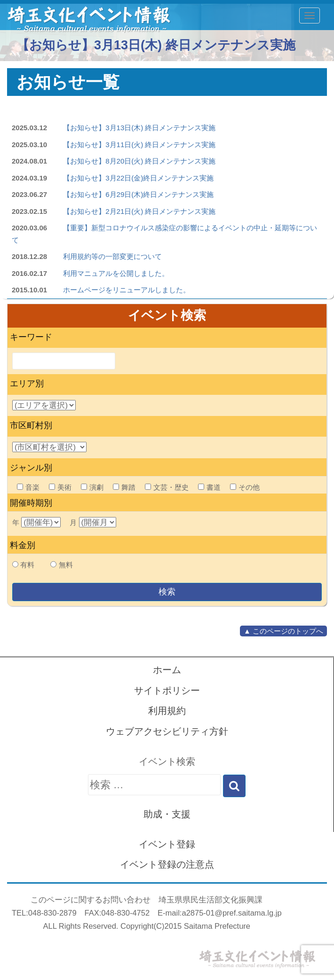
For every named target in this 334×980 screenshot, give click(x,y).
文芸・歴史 (167, 487)
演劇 (92, 487)
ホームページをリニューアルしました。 (127, 290)
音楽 (28, 487)
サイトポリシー (167, 690)
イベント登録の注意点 (167, 864)
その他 (245, 487)
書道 (209, 487)
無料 (66, 565)
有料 (27, 565)
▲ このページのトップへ (283, 631)
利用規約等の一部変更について (112, 256)
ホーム (167, 670)
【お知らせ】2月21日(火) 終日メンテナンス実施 (139, 211)
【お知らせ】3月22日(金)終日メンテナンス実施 (138, 178)
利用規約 (167, 711)
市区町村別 (31, 425)
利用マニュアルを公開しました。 (116, 273)
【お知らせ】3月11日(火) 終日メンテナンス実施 (139, 145)
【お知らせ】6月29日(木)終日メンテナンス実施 (138, 194)
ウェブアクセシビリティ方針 (167, 731)
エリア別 (27, 384)
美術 (60, 487)
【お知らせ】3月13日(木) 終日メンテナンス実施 (139, 128)
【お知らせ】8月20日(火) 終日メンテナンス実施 (139, 161)
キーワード (31, 337)
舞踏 (124, 487)
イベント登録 (167, 844)
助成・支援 (167, 814)
